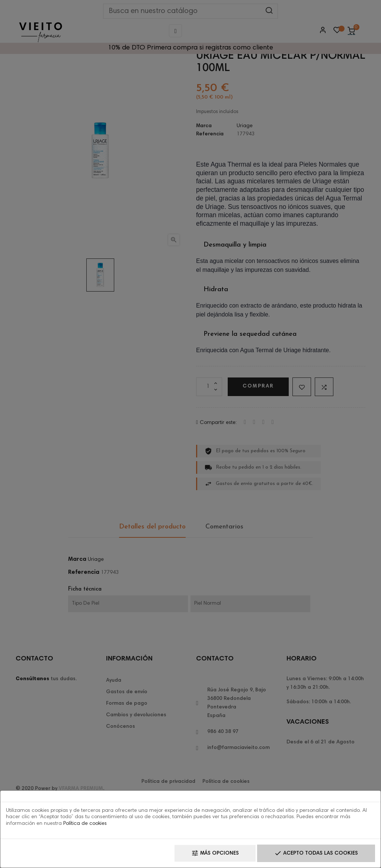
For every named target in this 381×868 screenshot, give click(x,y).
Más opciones (215, 853)
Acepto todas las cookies (316, 853)
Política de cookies (85, 824)
